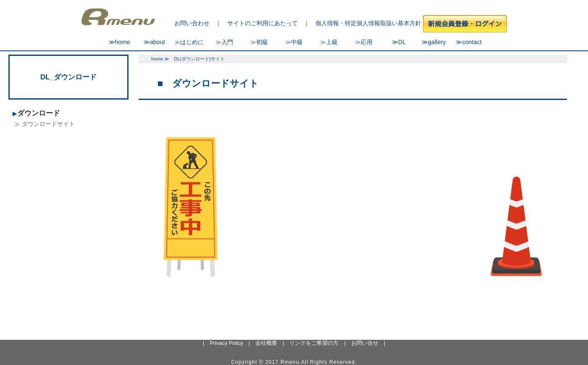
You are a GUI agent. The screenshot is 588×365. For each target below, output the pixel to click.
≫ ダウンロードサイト (45, 124)
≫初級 (259, 42)
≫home (119, 42)
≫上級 (329, 42)
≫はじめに (189, 42)
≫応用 (364, 42)
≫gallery (434, 42)
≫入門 (224, 42)
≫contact (469, 42)
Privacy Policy (226, 343)
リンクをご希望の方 (314, 343)
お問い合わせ (192, 23)
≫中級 (294, 42)
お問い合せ (365, 343)
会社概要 (266, 343)
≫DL (399, 42)
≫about (154, 42)
